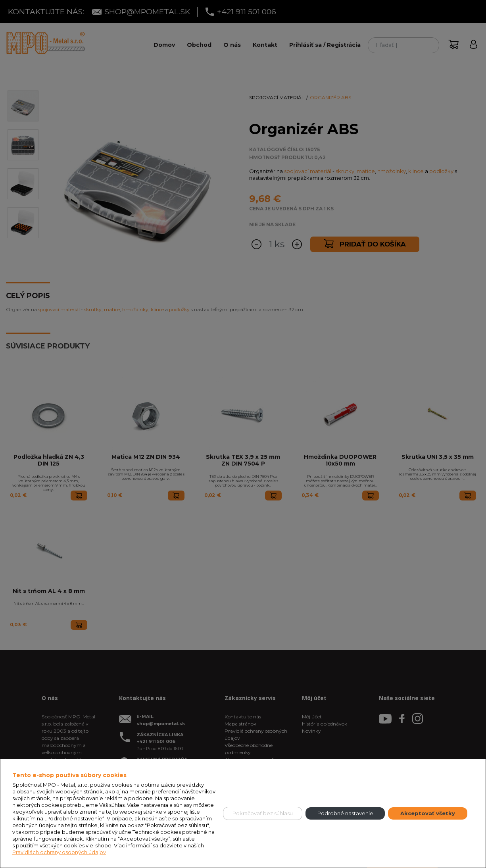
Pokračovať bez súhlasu (263, 813)
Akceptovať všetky (428, 813)
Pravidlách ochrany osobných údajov (59, 852)
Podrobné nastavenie (345, 813)
